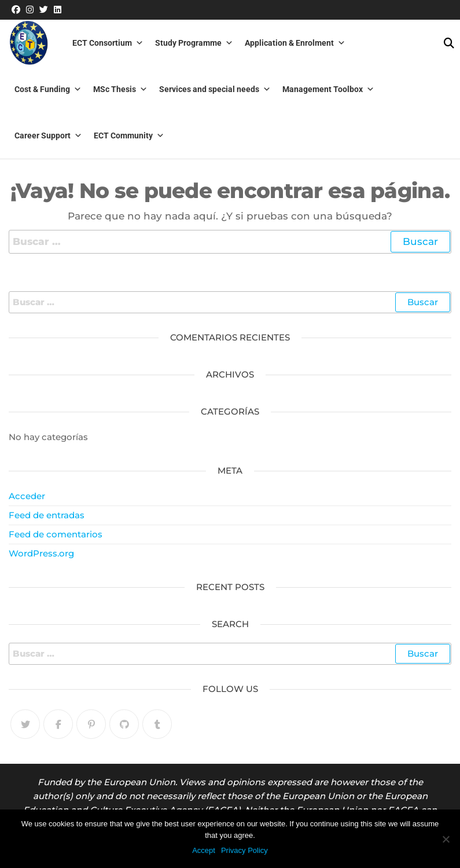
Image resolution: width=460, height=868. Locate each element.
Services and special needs (215, 89)
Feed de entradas (47, 515)
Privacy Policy (244, 850)
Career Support (48, 135)
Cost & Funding (48, 89)
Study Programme (194, 43)
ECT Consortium (108, 43)
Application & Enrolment (295, 43)
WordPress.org (41, 553)
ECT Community (129, 135)
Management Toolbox (328, 89)
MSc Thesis (120, 89)
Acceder (27, 496)
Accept (204, 850)
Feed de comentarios (56, 534)
